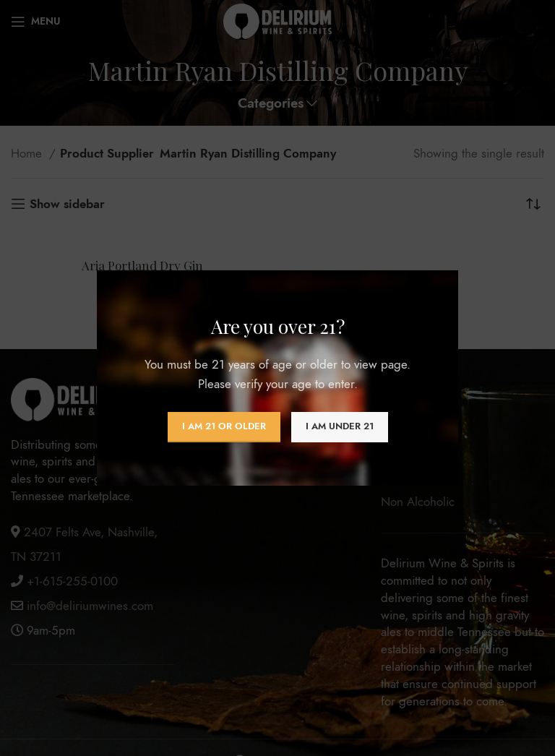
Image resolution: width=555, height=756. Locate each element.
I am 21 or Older (224, 426)
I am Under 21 (340, 426)
